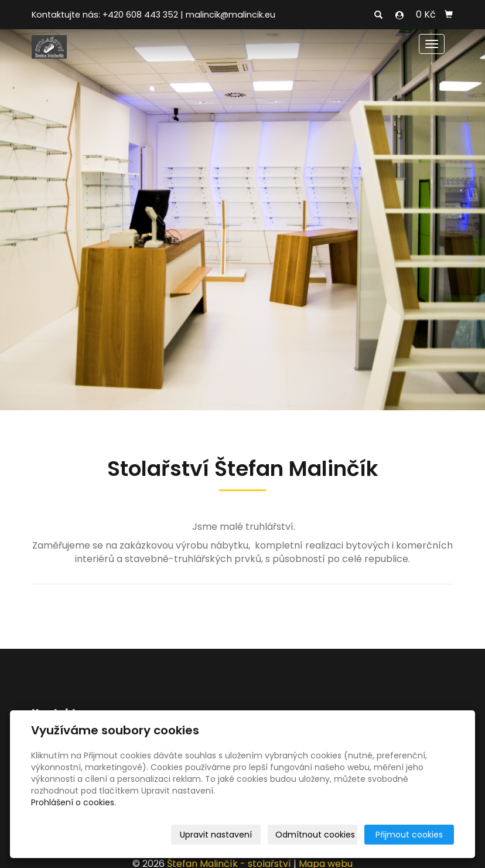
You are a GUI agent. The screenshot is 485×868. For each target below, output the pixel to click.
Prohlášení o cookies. (74, 802)
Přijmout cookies (409, 835)
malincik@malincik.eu (230, 15)
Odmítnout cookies (315, 835)
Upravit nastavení (216, 835)
